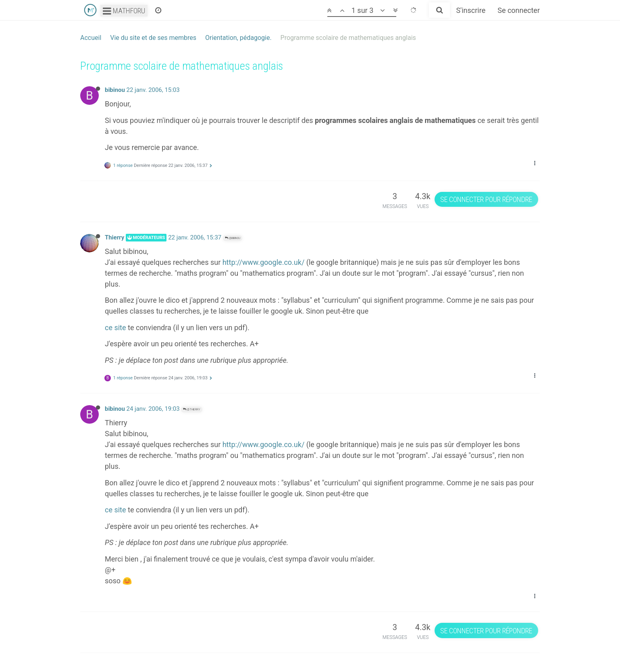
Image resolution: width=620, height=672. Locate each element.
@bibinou (233, 238)
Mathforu (124, 11)
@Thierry (192, 409)
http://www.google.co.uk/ (264, 262)
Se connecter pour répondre (486, 199)
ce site (115, 328)
